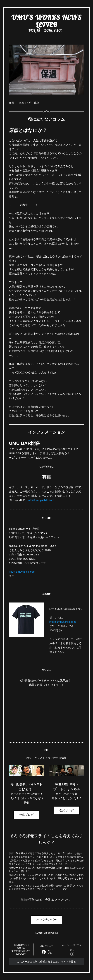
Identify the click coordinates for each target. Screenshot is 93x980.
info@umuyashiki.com (41, 500)
